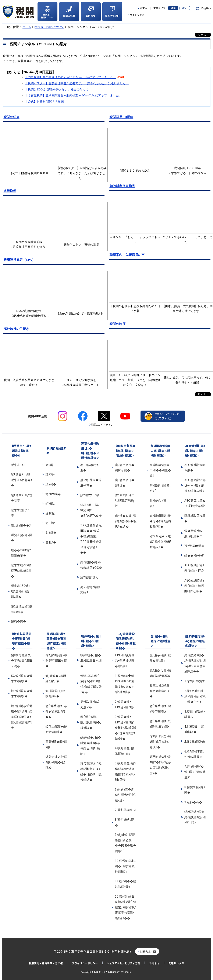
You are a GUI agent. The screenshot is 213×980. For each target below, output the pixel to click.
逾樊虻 (50, 513)
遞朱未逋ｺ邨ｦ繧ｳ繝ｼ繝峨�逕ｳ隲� (56, 762)
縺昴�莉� (19, 621)
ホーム (27, 27)
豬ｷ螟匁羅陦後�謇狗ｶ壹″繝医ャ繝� (22, 660)
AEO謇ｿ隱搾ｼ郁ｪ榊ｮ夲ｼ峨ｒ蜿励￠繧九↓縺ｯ (195, 485)
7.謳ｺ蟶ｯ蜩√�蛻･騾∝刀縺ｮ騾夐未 (195, 772)
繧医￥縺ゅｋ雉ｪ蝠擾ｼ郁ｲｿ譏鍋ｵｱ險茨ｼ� (160, 542)
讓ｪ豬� (51, 484)
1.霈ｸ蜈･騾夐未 (195, 681)
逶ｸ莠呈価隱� (194, 546)
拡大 (185, 8)
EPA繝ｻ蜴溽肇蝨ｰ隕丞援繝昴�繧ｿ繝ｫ (125, 660)
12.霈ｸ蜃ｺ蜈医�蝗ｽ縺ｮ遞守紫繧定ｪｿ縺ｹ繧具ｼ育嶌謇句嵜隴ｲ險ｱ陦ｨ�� (126, 907)
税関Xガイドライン (102, 424)
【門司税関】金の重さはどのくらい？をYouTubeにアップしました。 (70, 77)
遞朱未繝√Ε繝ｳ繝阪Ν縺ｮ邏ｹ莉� (21, 570)
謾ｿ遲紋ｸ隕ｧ (90, 495)
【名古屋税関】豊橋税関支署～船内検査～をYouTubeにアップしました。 (73, 95)
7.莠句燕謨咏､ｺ (125, 810)
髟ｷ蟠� (51, 532)
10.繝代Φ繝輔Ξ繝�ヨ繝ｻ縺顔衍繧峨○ (125, 866)
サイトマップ (137, 15)
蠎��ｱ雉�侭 (194, 555)
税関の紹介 (12, 117)
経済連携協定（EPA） (19, 260)
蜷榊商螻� (53, 494)
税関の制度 (118, 324)
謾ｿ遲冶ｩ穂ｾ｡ (90, 577)
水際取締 (10, 191)
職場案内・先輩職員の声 (127, 255)
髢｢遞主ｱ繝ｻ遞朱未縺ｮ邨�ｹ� (22, 480)
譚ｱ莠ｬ (50, 474)
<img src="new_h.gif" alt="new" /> (187, 145)
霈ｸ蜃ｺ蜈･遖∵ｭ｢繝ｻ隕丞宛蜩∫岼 (125, 500)
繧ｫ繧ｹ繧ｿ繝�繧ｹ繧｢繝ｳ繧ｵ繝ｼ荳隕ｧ (195, 817)
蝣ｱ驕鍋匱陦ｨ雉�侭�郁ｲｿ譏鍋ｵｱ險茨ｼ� (160, 521)
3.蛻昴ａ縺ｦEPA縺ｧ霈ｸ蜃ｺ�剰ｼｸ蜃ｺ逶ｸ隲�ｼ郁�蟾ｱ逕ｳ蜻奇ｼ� (126, 727)
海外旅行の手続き (16, 329)
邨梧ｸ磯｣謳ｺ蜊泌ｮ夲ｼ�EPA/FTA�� (91, 510)
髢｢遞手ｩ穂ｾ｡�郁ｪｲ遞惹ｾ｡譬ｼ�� (56, 711)
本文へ (144, 8)
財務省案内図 (148, 951)
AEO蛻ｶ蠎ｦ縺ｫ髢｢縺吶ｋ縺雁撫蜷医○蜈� (194, 586)
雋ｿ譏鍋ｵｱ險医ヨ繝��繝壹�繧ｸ (160, 470)
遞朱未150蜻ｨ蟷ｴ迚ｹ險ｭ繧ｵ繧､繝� (21, 591)
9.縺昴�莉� (193, 802)
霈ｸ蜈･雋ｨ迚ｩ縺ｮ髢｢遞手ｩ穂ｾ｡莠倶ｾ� (160, 741)
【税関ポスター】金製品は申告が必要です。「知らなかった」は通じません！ (77, 83)
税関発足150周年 (122, 117)
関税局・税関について (49, 27)
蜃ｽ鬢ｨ (50, 465)
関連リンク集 (176, 963)
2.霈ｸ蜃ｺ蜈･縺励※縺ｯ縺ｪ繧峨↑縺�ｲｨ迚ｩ (195, 696)
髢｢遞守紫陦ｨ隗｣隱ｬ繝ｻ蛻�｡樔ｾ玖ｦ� (91, 722)
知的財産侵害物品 (122, 186)
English (206, 8)
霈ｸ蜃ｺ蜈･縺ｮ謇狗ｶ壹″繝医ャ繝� (56, 660)
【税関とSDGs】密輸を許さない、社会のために (57, 89)
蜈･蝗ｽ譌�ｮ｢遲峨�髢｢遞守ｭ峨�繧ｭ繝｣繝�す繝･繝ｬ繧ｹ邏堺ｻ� (22, 717)
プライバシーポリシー (85, 963)
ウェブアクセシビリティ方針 (124, 963)
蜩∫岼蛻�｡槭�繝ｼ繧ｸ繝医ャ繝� (91, 660)
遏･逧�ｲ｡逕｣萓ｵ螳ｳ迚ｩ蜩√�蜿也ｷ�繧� (126, 521)
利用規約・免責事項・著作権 (46, 963)
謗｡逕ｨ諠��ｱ (21, 525)
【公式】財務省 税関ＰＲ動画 (45, 102)
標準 (173, 8)
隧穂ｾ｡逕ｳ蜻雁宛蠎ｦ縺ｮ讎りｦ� (160, 691)
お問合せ (154, 963)
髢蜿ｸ (51, 523)
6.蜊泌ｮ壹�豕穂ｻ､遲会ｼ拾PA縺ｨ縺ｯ (125, 795)
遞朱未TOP (19, 465)
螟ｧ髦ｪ (50, 503)
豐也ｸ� (51, 542)
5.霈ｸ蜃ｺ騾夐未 (195, 741)
